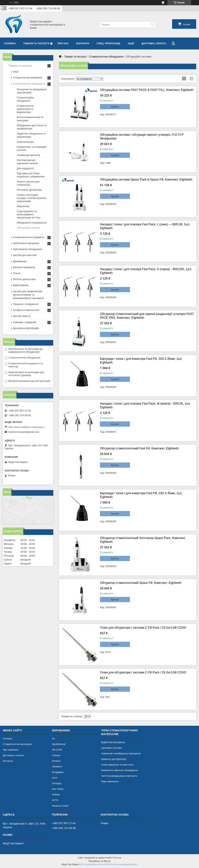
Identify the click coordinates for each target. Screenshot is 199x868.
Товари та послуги (36, 43)
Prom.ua (117, 858)
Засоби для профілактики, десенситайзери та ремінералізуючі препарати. (29, 295)
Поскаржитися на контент (95, 864)
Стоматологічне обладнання (106, 57)
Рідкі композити (110, 781)
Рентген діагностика (24, 279)
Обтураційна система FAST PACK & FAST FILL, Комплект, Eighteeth (147, 90)
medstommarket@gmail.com (24, 432)
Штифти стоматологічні (26, 310)
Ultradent (57, 767)
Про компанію (11, 750)
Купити (115, 107)
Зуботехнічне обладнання (28, 249)
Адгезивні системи (111, 748)
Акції (131, 43)
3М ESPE (57, 750)
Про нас (63, 43)
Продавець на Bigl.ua (99, 861)
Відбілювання (21, 285)
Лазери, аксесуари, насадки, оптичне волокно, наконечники (32, 198)
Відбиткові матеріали (113, 742)
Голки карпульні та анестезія (117, 765)
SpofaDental (59, 744)
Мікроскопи (23, 206)
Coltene (56, 755)
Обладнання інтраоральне (32, 223)
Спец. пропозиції (108, 43)
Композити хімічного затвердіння (119, 770)
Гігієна (17, 273)
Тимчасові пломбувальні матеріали (121, 753)
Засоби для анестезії (25, 255)
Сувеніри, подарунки (25, 322)
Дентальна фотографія (26, 328)
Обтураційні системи (28, 228)
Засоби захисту (22, 316)
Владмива (58, 772)
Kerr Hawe (58, 789)
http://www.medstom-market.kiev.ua (27, 427)
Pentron (56, 761)
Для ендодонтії (25, 168)
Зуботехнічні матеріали (26, 243)
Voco (55, 778)
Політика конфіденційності (124, 864)
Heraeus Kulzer (60, 806)
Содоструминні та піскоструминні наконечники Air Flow (29, 214)
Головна (10, 43)
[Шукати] (152, 25)
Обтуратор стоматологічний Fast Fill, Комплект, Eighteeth (139, 448)
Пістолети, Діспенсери (29, 190)
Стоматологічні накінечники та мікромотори (25, 109)
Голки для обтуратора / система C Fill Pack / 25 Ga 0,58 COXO (143, 672)
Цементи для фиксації (114, 759)
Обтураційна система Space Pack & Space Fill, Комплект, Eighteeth (146, 180)
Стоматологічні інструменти (29, 237)
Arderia (56, 795)
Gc (54, 739)
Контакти (83, 43)
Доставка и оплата (13, 755)
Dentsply (57, 783)
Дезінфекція (20, 261)
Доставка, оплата (154, 43)
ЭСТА (55, 800)
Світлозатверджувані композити (119, 776)
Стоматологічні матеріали (28, 78)
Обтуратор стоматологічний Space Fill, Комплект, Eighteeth (141, 583)
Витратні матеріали (24, 267)
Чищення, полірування (26, 304)
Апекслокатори (25, 142)
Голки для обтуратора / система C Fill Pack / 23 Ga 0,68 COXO (143, 628)
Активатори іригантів (28, 155)
